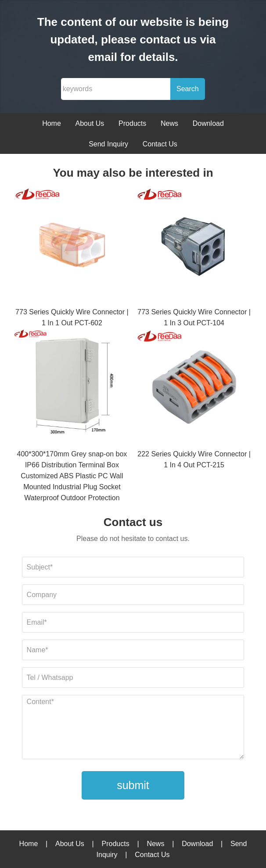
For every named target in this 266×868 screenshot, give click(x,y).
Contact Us (160, 144)
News (169, 123)
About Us (90, 123)
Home (52, 123)
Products (132, 123)
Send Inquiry (108, 144)
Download (208, 123)
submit (133, 785)
